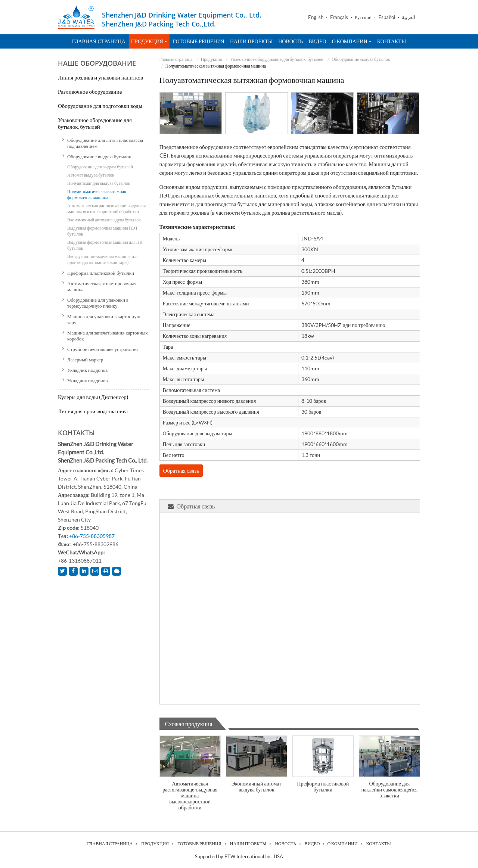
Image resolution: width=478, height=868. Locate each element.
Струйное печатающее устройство (103, 349)
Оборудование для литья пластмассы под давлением (105, 143)
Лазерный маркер (85, 360)
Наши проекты (251, 41)
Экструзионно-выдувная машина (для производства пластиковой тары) (103, 259)
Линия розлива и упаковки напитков (100, 77)
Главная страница (99, 41)
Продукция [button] (149, 41)
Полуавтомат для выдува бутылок (99, 183)
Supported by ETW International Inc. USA (239, 856)
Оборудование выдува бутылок (361, 59)
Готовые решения (199, 41)
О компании (342, 844)
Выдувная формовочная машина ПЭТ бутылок (103, 231)
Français (339, 17)
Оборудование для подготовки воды (100, 106)
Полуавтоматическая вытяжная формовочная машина (97, 194)
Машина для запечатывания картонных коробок (108, 336)
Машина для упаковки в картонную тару (104, 319)
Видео (317, 41)
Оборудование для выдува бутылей (100, 167)
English (316, 17)
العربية (409, 17)
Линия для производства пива (93, 411)
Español (387, 17)
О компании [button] (352, 41)
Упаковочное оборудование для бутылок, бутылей (277, 59)
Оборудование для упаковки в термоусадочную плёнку (98, 303)
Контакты (392, 41)
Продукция (212, 59)
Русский (363, 17)
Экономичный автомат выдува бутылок (256, 786)
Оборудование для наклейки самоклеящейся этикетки (390, 789)
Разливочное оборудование (90, 91)
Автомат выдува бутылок (91, 175)
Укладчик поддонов (87, 370)
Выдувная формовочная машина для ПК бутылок (105, 245)
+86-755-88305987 (92, 536)
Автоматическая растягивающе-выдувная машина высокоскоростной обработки (190, 795)
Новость (291, 41)
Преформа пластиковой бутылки (323, 786)
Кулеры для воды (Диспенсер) (93, 397)
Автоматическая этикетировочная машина (102, 286)
